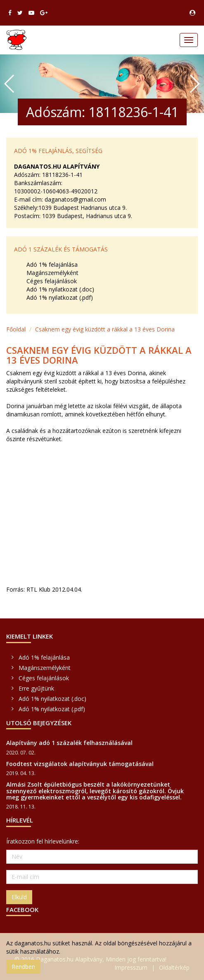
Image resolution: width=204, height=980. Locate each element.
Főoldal (16, 329)
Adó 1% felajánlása (52, 264)
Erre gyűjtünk (36, 688)
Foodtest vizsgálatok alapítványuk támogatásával (80, 764)
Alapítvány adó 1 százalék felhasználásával (69, 743)
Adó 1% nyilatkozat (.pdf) (60, 297)
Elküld (19, 897)
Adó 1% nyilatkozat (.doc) (60, 289)
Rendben (23, 967)
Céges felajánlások (52, 281)
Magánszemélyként (52, 273)
